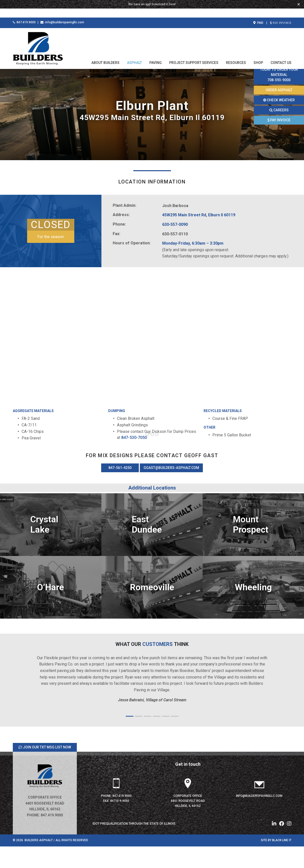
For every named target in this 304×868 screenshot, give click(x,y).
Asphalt (134, 54)
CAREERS (279, 110)
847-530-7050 (135, 460)
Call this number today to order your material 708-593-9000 (279, 72)
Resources (236, 54)
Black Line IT (282, 862)
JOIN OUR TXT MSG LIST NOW (45, 769)
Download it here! (164, 4)
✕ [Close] (299, 4)
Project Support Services (194, 54)
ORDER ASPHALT (279, 90)
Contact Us (281, 54)
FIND (258, 14)
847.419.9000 (24, 13)
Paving (156, 54)
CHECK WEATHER (279, 100)
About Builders (105, 54)
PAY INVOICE (282, 14)
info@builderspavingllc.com (62, 13)
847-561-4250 (120, 490)
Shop (258, 54)
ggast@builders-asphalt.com (171, 490)
